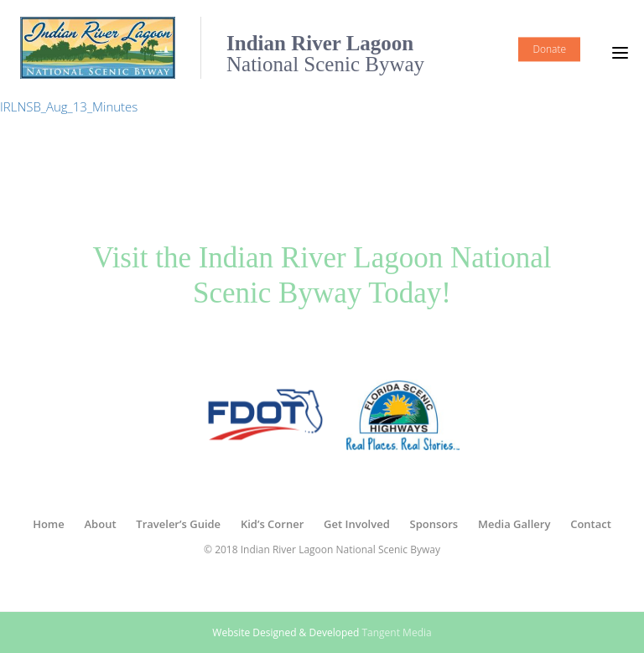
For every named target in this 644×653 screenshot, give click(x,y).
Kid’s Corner (272, 524)
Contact (591, 524)
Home (49, 524)
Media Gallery (514, 524)
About (101, 524)
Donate (549, 49)
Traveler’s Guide (178, 524)
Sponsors (434, 524)
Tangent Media (396, 632)
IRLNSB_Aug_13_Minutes (69, 106)
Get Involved (357, 524)
